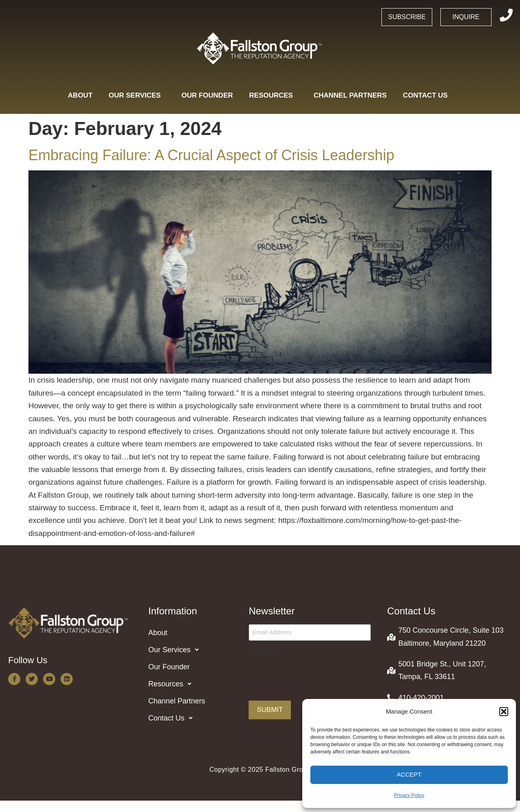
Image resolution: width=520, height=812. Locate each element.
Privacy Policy (409, 795)
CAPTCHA (264, 653)
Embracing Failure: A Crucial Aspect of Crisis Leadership (211, 155)
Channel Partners (350, 95)
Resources (273, 95)
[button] (504, 712)
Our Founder (207, 95)
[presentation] (310, 676)
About (80, 95)
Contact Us (428, 95)
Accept (409, 774)
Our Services (137, 95)
